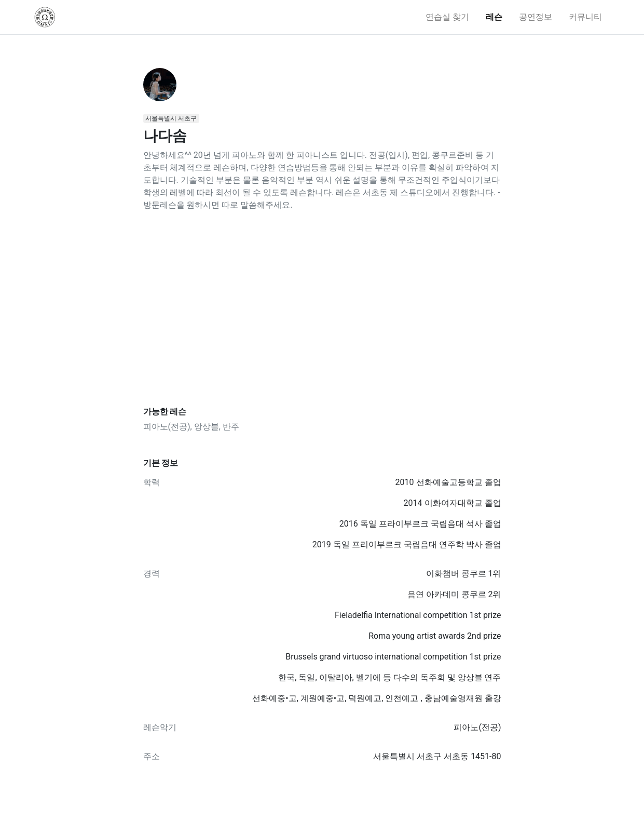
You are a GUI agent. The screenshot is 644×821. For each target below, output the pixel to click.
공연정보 (536, 17)
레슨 (494, 17)
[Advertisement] (322, 309)
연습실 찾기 (447, 17)
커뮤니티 (585, 17)
